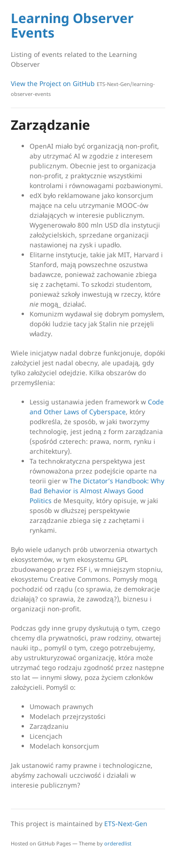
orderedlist (118, 843)
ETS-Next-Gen (126, 824)
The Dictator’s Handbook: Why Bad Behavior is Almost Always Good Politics (97, 491)
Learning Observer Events (72, 25)
